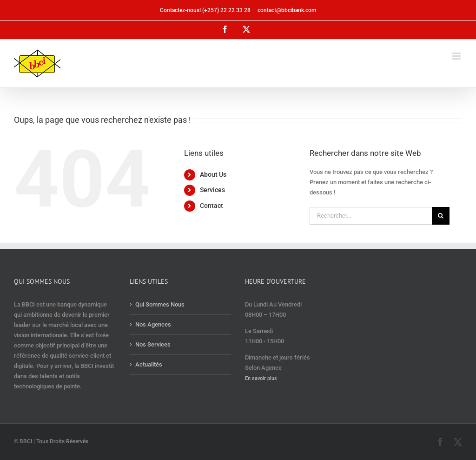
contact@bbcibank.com (287, 10)
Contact (212, 206)
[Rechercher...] (371, 216)
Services (212, 190)
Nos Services (153, 344)
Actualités (149, 364)
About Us (213, 174)
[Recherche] (441, 216)
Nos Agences (153, 324)
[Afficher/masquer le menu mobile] (457, 56)
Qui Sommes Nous (160, 304)
